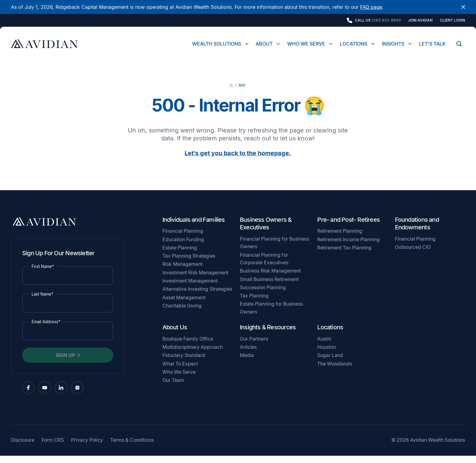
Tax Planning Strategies (189, 263)
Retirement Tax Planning (344, 255)
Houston (326, 354)
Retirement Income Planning (348, 247)
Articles (248, 354)
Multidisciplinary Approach (193, 354)
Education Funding (183, 247)
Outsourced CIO (413, 254)
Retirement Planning (340, 238)
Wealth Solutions (217, 44)
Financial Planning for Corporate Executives (264, 266)
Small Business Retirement (269, 287)
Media (247, 363)
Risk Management (182, 271)
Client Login (452, 20)
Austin (324, 346)
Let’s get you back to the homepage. (238, 160)
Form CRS (53, 448)
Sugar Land (330, 363)
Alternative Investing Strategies (197, 296)
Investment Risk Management (195, 280)
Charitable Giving (182, 313)
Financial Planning (183, 238)
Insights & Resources (268, 334)
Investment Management (190, 288)
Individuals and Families (194, 227)
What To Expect (180, 371)
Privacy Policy (87, 448)
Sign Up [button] (65, 362)
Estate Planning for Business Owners (271, 315)
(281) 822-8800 (386, 20)
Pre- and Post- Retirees (348, 227)
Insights (393, 44)
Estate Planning (180, 255)
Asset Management (184, 305)
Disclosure (23, 448)
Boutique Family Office (188, 346)
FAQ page (371, 7)
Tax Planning (254, 303)
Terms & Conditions (132, 448)
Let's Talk (432, 44)
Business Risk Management (270, 278)
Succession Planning (263, 295)
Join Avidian (420, 20)
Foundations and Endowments (417, 231)
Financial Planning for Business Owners (274, 250)
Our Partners (254, 346)
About (264, 44)
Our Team (173, 388)
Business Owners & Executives (266, 231)
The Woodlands (335, 371)
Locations (354, 44)
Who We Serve (306, 44)
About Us (175, 334)
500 (242, 93)
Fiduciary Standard (184, 363)
